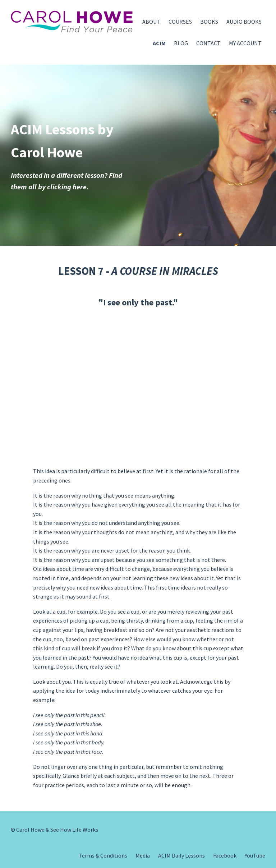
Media (143, 855)
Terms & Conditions (103, 855)
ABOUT (151, 22)
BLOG (181, 43)
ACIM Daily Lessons (181, 855)
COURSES (180, 22)
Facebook (225, 855)
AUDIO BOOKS (244, 22)
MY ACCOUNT (245, 43)
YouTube (255, 855)
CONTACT (208, 43)
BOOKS (209, 22)
